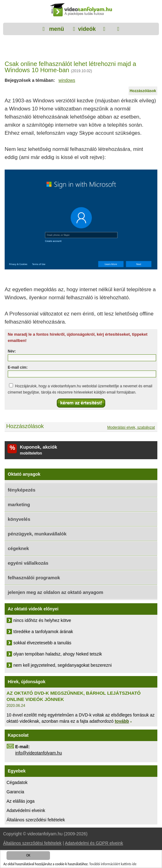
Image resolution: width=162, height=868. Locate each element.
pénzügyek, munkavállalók (37, 534)
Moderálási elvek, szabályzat (131, 427)
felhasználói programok (34, 578)
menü (56, 29)
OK (28, 856)
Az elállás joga (20, 801)
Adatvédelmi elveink (26, 810)
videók (87, 29)
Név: (12, 351)
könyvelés (19, 519)
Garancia (15, 792)
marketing (19, 504)
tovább (122, 721)
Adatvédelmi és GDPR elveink (94, 843)
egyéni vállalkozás (28, 563)
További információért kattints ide (113, 864)
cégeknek (18, 548)
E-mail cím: (18, 367)
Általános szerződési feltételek (36, 820)
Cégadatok (17, 782)
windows (67, 80)
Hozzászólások (143, 91)
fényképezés (22, 490)
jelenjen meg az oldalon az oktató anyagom (56, 592)
